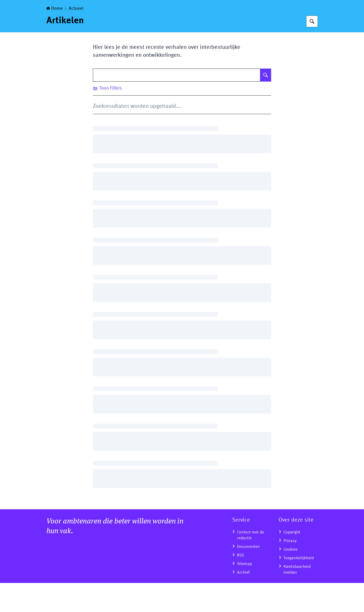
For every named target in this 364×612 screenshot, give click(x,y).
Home (55, 38)
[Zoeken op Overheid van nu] (312, 50)
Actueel (76, 38)
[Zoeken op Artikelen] (266, 104)
